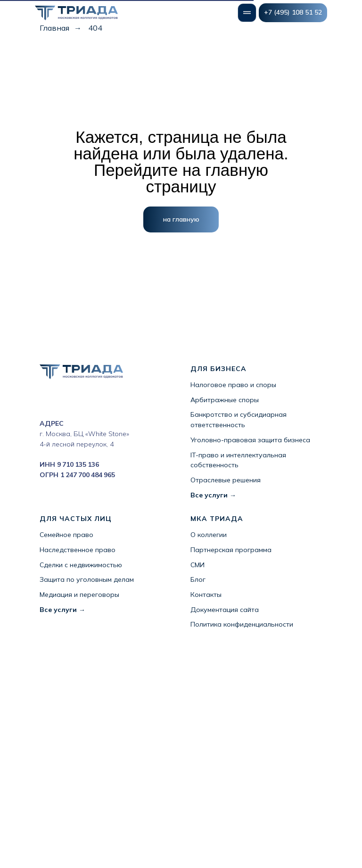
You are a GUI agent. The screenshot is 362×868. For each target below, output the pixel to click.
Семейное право (66, 535)
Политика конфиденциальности (242, 624)
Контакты (206, 595)
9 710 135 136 (78, 464)
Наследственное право (78, 550)
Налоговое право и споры (233, 385)
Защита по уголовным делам (87, 579)
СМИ (197, 565)
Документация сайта (225, 610)
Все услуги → (213, 495)
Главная (54, 28)
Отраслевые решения (226, 480)
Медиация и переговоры (79, 595)
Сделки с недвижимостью (81, 565)
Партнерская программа (231, 550)
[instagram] (45, 401)
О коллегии (209, 535)
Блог (198, 579)
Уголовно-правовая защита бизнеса (250, 440)
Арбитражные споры (225, 400)
